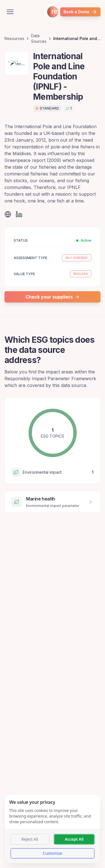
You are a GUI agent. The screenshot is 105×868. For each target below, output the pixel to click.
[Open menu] (10, 12)
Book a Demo (80, 12)
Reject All (30, 839)
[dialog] (53, 829)
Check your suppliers (53, 297)
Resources (14, 38)
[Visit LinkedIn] (19, 214)
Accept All (74, 839)
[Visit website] (8, 214)
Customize (53, 853)
